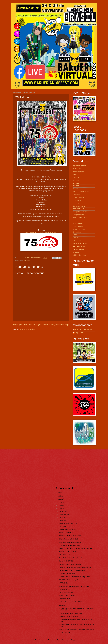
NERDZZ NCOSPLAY (66, 533)
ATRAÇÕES (77, 169)
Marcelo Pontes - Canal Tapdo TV (70, 564)
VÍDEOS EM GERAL (80, 255)
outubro (62, 511)
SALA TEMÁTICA (79, 249)
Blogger (74, 640)
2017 (60, 505)
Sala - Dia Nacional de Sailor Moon (70, 542)
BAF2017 (76, 177)
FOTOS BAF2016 (79, 223)
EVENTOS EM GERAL (80, 218)
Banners (76, 189)
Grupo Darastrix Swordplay (68, 523)
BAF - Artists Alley (79, 172)
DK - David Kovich (65, 526)
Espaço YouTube (78, 215)
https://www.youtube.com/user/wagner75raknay (41, 232)
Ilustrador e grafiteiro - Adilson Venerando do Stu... (76, 567)
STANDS (76, 252)
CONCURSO (77, 200)
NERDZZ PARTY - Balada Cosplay (70, 536)
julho (61, 521)
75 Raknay (63, 605)
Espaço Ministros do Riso (81, 212)
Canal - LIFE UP (64, 589)
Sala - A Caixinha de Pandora (69, 552)
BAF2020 (76, 183)
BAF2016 (27, 261)
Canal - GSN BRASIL (66, 561)
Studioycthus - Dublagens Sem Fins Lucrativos (74, 586)
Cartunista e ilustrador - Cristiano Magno (72, 570)
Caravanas (76, 195)
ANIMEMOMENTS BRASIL (84, 330)
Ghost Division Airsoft (66, 592)
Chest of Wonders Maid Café (69, 539)
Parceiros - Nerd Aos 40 (67, 574)
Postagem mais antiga (59, 325)
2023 (60, 493)
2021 (60, 496)
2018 (60, 502)
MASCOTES (77, 241)
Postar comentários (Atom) (28, 329)
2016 (60, 509)
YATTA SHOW (64, 583)
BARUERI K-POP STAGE (81, 192)
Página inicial (42, 325)
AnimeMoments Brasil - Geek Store (71, 613)
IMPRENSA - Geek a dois (67, 530)
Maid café (76, 238)
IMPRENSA (77, 232)
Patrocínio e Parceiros (80, 244)
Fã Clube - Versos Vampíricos (69, 616)
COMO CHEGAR (79, 197)
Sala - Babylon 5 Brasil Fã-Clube (70, 545)
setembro (63, 514)
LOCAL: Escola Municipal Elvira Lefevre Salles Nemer (77, 629)
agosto (62, 517)
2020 (60, 499)
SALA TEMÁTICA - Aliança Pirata (70, 580)
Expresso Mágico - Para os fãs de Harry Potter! (74, 577)
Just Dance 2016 (65, 599)
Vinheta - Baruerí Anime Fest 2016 (70, 602)
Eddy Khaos (79, 333)
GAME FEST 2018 (79, 229)
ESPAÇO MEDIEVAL (80, 209)
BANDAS (76, 186)
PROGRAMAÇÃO (79, 246)
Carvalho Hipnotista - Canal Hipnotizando (73, 558)
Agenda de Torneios (79, 166)
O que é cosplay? (65, 632)
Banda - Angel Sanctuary (67, 596)
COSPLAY (76, 203)
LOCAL (75, 235)
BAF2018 (76, 180)
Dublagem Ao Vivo (79, 206)
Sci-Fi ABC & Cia (65, 555)
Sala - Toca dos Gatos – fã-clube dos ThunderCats (76, 548)
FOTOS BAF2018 (79, 226)
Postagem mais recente (24, 325)
